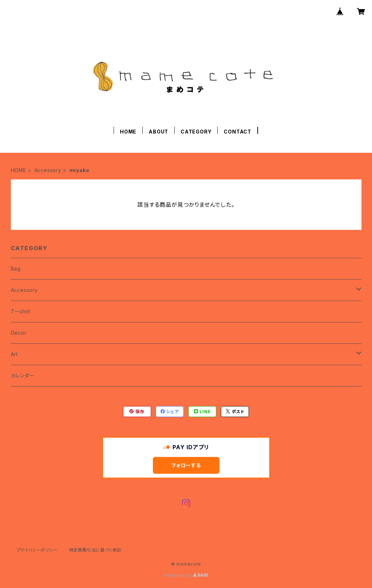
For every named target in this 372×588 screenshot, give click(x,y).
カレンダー (23, 375)
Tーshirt (21, 311)
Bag (16, 269)
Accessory (48, 170)
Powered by (186, 575)
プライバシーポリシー (37, 550)
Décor (19, 333)
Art (14, 354)
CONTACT (238, 132)
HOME (128, 132)
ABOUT (158, 132)
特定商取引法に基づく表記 (95, 550)
